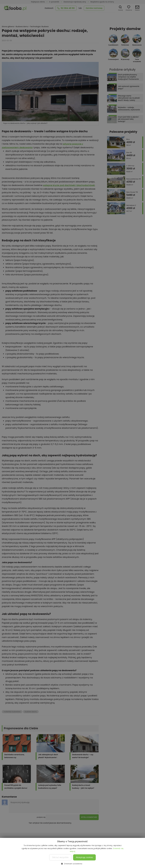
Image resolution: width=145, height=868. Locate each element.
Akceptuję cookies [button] (84, 857)
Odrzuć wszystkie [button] (60, 857)
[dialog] (72, 434)
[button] (72, 864)
